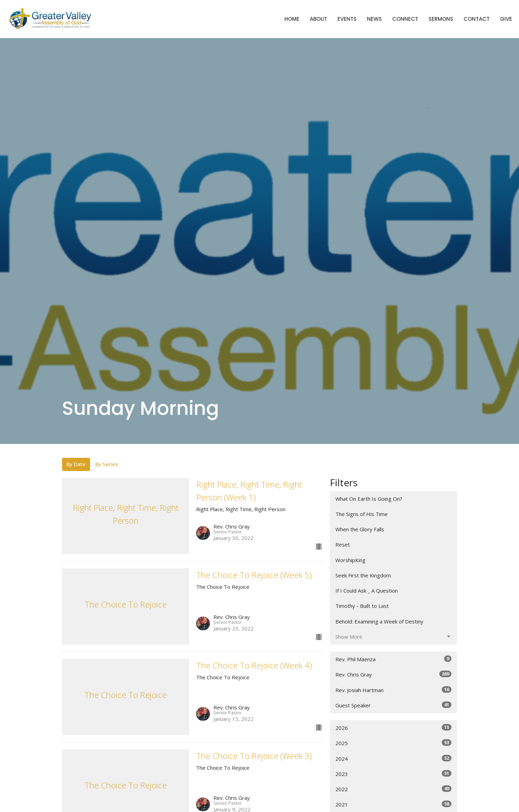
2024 (393, 758)
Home (292, 19)
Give (506, 19)
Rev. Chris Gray (393, 674)
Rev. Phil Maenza (393, 659)
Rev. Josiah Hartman (393, 690)
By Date (76, 464)
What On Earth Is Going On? (369, 499)
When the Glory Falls (360, 529)
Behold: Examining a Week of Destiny (379, 621)
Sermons (441, 19)
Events (347, 19)
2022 (393, 789)
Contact (477, 19)
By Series (107, 464)
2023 (393, 774)
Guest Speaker (393, 705)
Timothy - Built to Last (362, 606)
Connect (405, 19)
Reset (343, 544)
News (374, 19)
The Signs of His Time (362, 514)
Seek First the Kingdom (363, 575)
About (318, 19)
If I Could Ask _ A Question (367, 591)
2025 (393, 743)
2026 (393, 728)
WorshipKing (350, 560)
